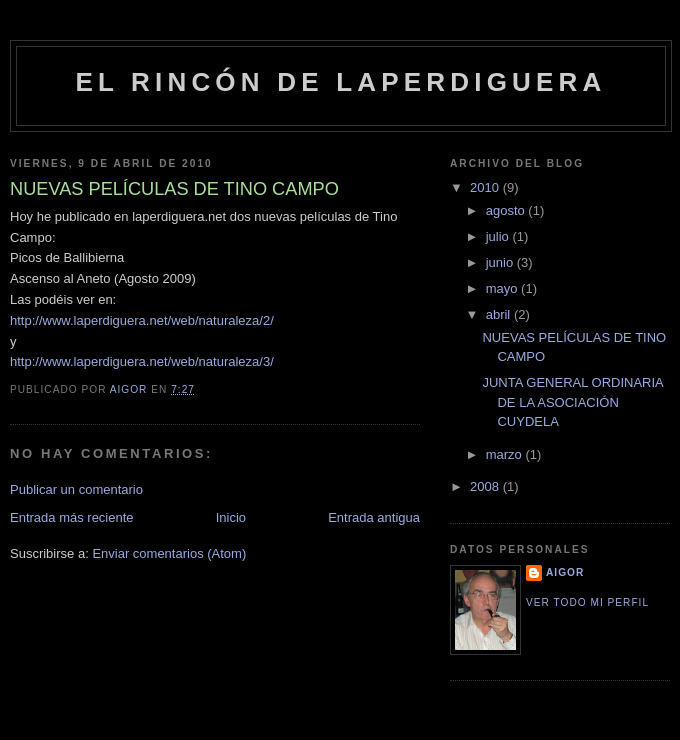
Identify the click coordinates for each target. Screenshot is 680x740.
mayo (503, 288)
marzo (506, 454)
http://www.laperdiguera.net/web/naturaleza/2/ (142, 320)
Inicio (231, 517)
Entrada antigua (374, 517)
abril (500, 314)
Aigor (565, 572)
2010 (486, 187)
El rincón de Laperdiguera (340, 82)
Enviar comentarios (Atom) (169, 553)
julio (499, 236)
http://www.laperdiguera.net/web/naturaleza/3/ (142, 361)
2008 (486, 486)
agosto (507, 210)
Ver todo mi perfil (587, 602)
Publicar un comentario (76, 489)
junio (501, 262)
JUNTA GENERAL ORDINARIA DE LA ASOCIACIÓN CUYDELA (572, 402)
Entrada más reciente (72, 517)
